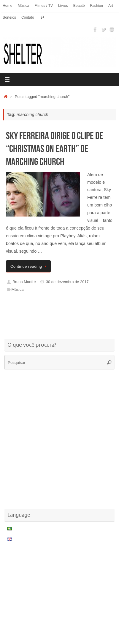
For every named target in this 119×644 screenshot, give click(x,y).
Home (8, 6)
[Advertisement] (61, 317)
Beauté (79, 6)
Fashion (96, 6)
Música (24, 6)
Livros (63, 6)
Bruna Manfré (24, 282)
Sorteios (9, 17)
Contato (28, 17)
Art (111, 6)
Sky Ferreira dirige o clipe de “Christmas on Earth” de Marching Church (55, 149)
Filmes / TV (44, 6)
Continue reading (29, 266)
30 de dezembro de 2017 (67, 282)
